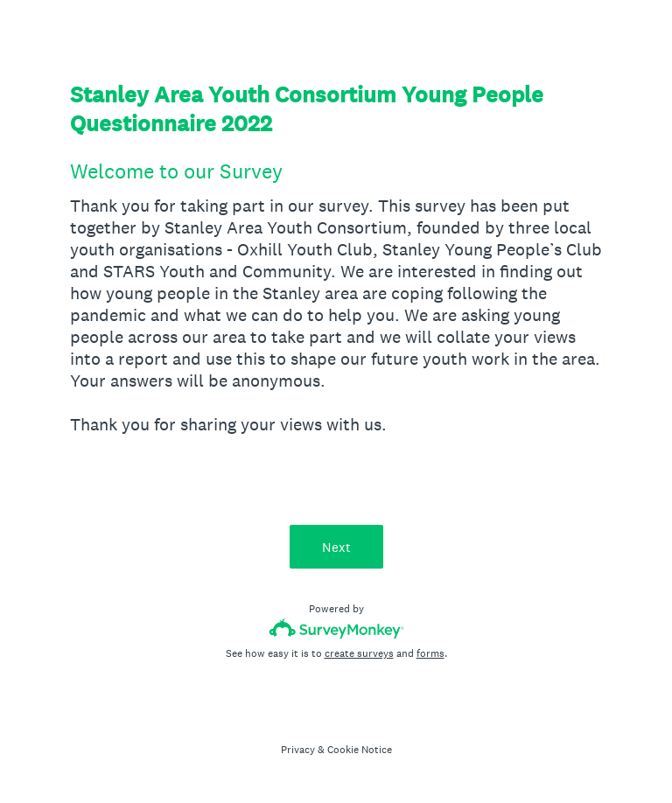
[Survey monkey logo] (336, 628)
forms (430, 653)
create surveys (359, 653)
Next (336, 547)
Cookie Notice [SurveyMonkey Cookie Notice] (360, 750)
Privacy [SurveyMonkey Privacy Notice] (298, 750)
